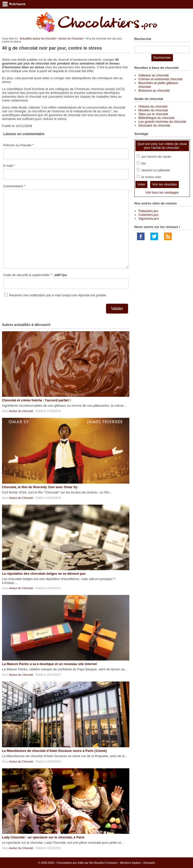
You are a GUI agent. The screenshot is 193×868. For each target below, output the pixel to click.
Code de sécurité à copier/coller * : (35, 275)
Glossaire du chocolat (154, 125)
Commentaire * (14, 186)
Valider (117, 309)
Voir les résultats (165, 184)
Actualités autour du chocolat (38, 38)
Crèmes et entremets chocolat (160, 79)
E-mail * (9, 166)
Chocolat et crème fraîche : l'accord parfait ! (36, 400)
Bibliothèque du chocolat (156, 118)
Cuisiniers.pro (148, 215)
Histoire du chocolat (153, 106)
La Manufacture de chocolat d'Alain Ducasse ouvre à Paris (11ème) (54, 751)
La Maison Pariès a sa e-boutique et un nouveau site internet (49, 664)
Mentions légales (130, 863)
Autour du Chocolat (71, 38)
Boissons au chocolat (154, 90)
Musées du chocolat (153, 110)
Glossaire (149, 863)
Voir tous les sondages (162, 192)
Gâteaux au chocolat (154, 75)
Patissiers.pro (148, 211)
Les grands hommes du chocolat (162, 122)
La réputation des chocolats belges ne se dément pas (44, 574)
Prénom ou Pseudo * (19, 145)
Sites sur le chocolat (153, 114)
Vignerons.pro (149, 219)
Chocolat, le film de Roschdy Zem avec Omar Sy (40, 487)
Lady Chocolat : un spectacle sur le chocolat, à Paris (43, 837)
